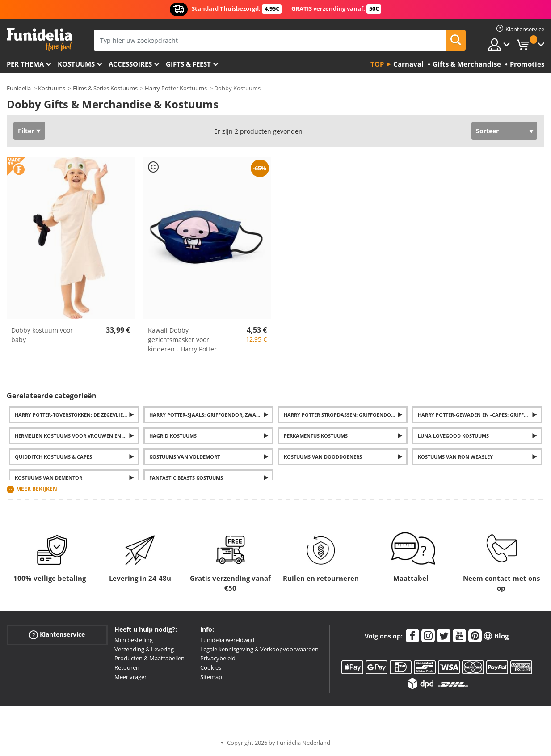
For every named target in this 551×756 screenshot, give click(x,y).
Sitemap (211, 677)
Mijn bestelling (134, 640)
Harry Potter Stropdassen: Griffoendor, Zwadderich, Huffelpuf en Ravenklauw (346, 415)
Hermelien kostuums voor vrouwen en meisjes (77, 436)
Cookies (211, 667)
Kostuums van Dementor (48, 478)
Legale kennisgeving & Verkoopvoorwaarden (259, 649)
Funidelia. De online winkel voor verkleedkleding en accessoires (39, 40)
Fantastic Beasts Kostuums (186, 478)
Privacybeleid (218, 658)
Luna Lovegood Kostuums (453, 436)
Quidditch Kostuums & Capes (53, 457)
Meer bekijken (37, 489)
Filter (26, 131)
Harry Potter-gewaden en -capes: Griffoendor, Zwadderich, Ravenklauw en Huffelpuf (480, 415)
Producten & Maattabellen (149, 658)
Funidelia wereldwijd (227, 640)
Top (377, 64)
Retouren (127, 667)
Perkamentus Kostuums (316, 436)
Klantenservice (57, 635)
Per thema (25, 64)
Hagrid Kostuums (173, 436)
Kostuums (76, 64)
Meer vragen (131, 677)
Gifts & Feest (188, 64)
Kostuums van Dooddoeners (323, 457)
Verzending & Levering (144, 649)
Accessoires (130, 64)
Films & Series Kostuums (105, 88)
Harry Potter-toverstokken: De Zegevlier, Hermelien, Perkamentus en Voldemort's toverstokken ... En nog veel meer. (77, 415)
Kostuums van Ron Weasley (455, 457)
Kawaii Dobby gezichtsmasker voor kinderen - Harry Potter (182, 340)
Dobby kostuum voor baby (42, 335)
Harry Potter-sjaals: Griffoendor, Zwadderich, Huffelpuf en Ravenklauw (211, 415)
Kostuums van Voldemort (185, 457)
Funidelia (19, 88)
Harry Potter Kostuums (176, 88)
